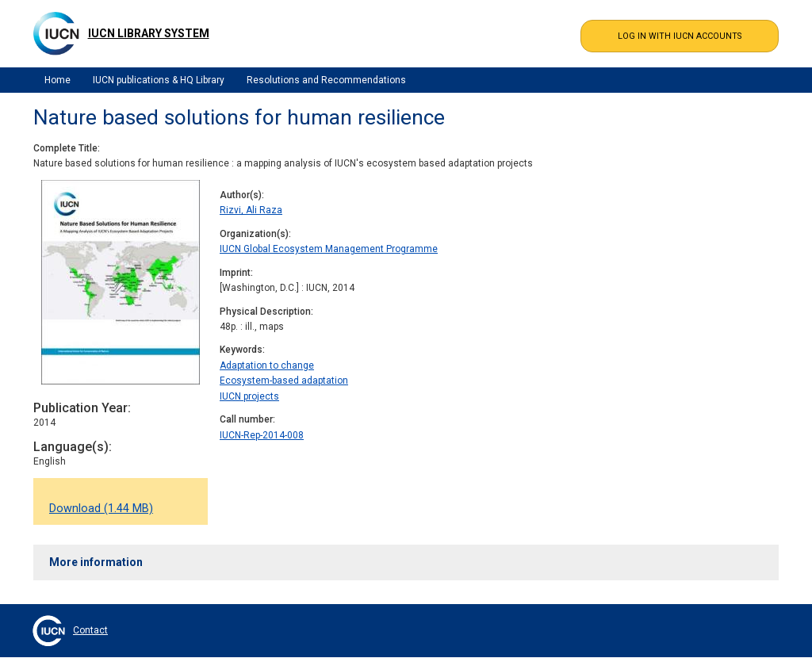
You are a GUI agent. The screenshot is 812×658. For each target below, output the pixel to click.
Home (57, 80)
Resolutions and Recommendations (326, 80)
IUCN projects (249, 396)
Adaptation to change (267, 365)
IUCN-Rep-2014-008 (262, 435)
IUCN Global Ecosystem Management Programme (329, 249)
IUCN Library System (149, 33)
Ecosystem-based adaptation (284, 381)
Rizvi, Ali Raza (251, 210)
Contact (90, 630)
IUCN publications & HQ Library (159, 80)
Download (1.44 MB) (101, 509)
